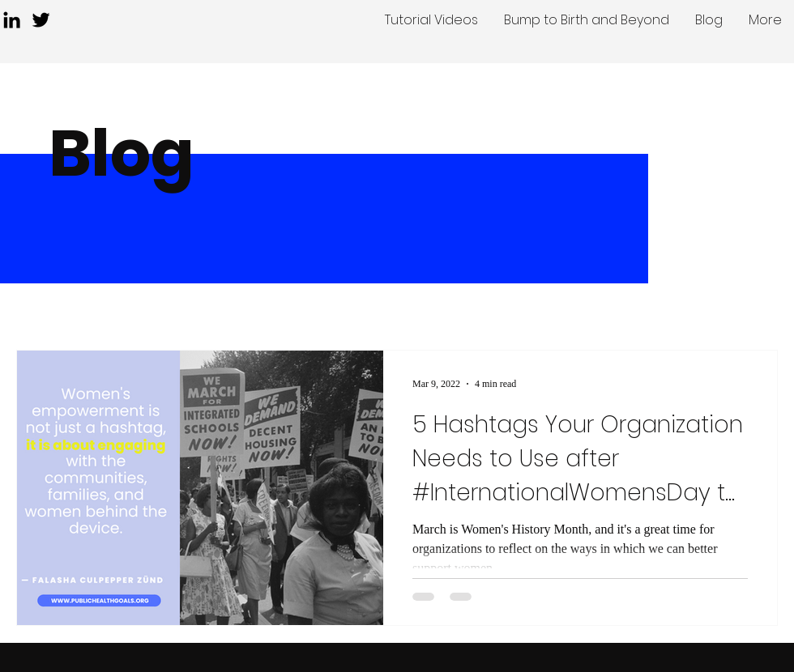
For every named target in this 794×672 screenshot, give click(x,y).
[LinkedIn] (12, 20)
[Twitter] (41, 20)
